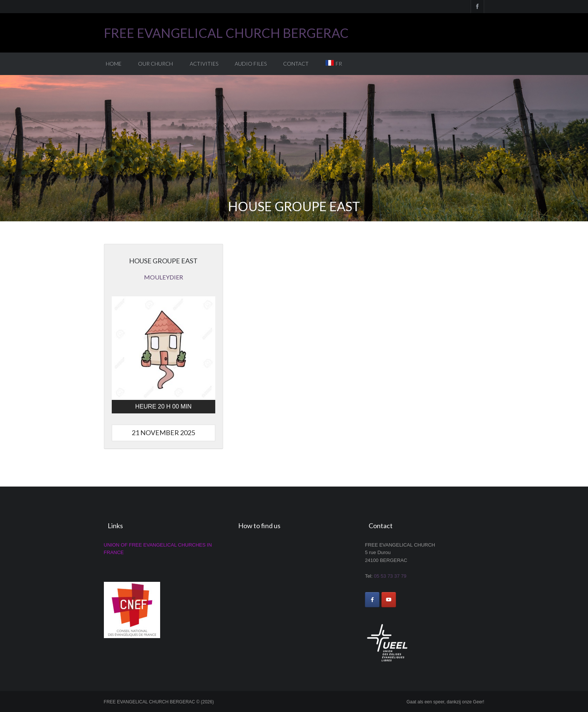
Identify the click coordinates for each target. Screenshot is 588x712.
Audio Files (251, 64)
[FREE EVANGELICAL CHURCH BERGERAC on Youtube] (389, 600)
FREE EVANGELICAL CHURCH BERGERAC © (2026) (159, 702)
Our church (155, 64)
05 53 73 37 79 (390, 576)
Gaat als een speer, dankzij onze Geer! (445, 702)
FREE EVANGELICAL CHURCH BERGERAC (226, 33)
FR (339, 64)
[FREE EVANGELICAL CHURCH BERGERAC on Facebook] (372, 600)
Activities (204, 64)
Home (114, 64)
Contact (296, 64)
